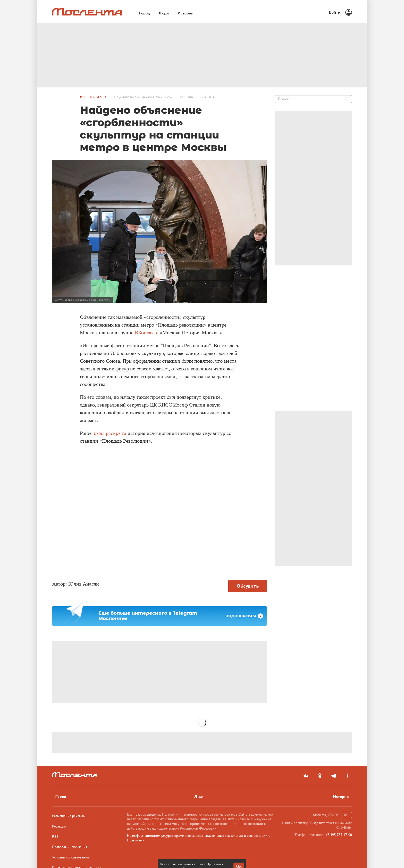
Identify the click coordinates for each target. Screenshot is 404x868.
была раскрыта (110, 433)
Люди (199, 796)
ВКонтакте (147, 333)
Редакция (59, 826)
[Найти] (347, 99)
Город (61, 796)
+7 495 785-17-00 (339, 835)
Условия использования (70, 857)
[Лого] (87, 12)
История (92, 97)
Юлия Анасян (84, 584)
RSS (55, 837)
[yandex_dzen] (348, 776)
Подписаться (244, 616)
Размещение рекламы (69, 816)
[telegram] (334, 776)
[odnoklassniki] (320, 776)
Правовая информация (70, 847)
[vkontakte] (306, 776)
